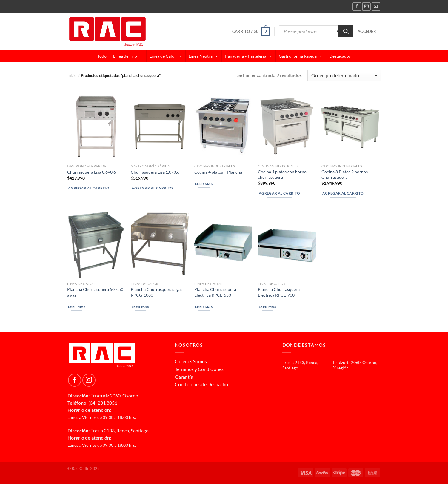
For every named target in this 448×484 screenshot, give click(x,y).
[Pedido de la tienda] (344, 76)
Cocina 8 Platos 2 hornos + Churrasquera (346, 175)
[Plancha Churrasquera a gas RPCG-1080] (160, 244)
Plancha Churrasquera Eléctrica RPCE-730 (279, 292)
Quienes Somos (191, 361)
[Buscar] (346, 31)
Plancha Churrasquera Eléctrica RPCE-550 (215, 292)
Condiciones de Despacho (201, 384)
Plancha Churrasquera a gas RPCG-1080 (157, 292)
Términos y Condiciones (199, 369)
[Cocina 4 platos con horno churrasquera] (287, 127)
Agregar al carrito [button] (89, 188)
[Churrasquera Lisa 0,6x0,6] (96, 127)
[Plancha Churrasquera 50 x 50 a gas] (96, 244)
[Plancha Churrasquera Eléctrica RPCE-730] (287, 244)
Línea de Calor (166, 56)
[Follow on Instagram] (366, 6)
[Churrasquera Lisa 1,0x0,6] (160, 127)
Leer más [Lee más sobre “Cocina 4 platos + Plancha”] (204, 184)
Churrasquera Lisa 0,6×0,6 (91, 172)
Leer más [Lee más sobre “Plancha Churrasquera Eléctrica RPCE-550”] (204, 307)
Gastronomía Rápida (301, 56)
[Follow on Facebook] (357, 6)
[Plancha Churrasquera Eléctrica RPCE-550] (223, 244)
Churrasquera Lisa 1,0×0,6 (155, 172)
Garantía (184, 377)
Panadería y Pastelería (249, 56)
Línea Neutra (204, 56)
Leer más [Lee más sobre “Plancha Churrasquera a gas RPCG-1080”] (140, 307)
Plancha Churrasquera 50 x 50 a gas (95, 292)
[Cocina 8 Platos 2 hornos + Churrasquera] (350, 127)
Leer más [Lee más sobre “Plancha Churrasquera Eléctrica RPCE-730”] (268, 307)
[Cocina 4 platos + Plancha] (223, 127)
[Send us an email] (376, 6)
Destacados (340, 56)
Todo (102, 56)
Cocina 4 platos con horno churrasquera (282, 175)
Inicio (74, 75)
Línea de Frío (128, 56)
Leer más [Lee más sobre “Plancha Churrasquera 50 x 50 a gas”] (77, 307)
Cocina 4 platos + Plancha (218, 172)
